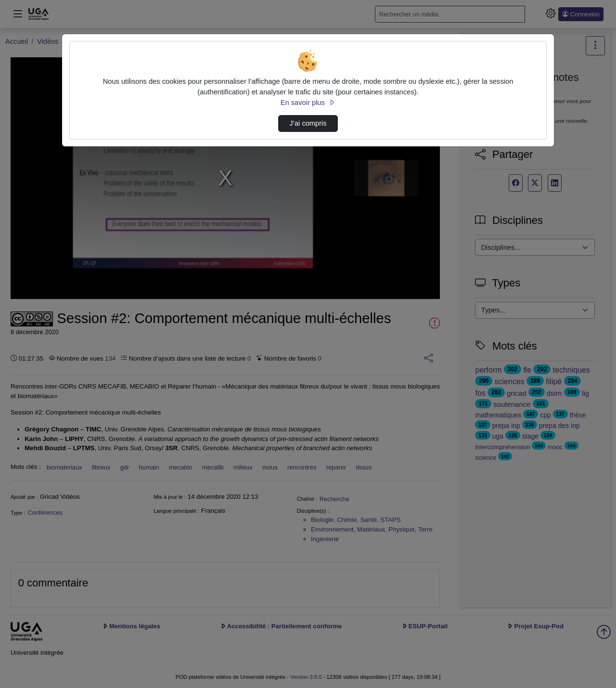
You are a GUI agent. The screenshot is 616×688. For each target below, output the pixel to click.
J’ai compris (308, 123)
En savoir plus (308, 103)
